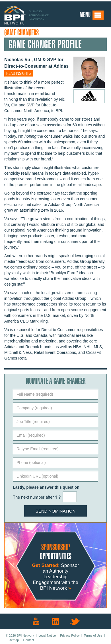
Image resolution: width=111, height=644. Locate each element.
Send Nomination (56, 511)
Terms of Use (93, 635)
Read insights (19, 74)
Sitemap (13, 640)
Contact (29, 640)
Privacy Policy (70, 635)
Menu (92, 15)
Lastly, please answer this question (46, 487)
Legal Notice (47, 635)
